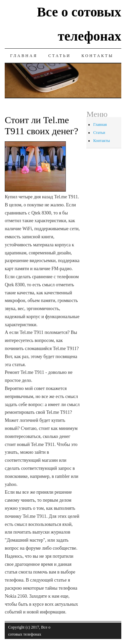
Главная (24, 56)
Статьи (60, 56)
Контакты (97, 56)
